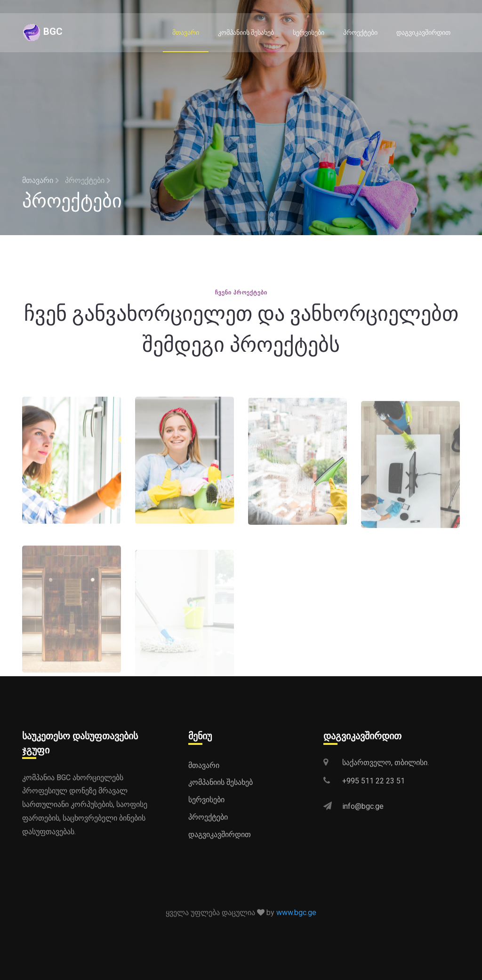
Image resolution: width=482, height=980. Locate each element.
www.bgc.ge (296, 913)
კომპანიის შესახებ (246, 32)
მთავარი (186, 32)
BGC (42, 32)
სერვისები (309, 32)
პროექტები (360, 32)
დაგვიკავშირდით (423, 32)
